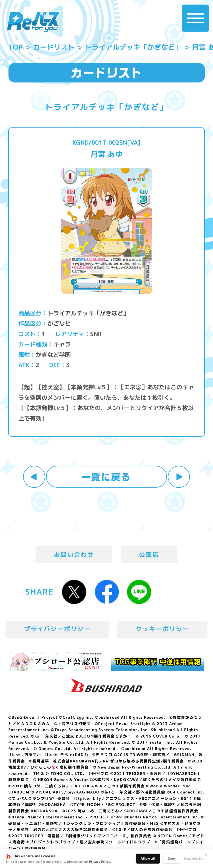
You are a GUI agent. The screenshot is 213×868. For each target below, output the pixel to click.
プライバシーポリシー (57, 629)
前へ (34, 477)
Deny (172, 858)
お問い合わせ (74, 555)
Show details (193, 859)
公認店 (149, 555)
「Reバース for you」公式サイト (33, 22)
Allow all (148, 858)
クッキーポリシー (162, 629)
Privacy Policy (99, 862)
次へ (179, 477)
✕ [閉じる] (206, 855)
